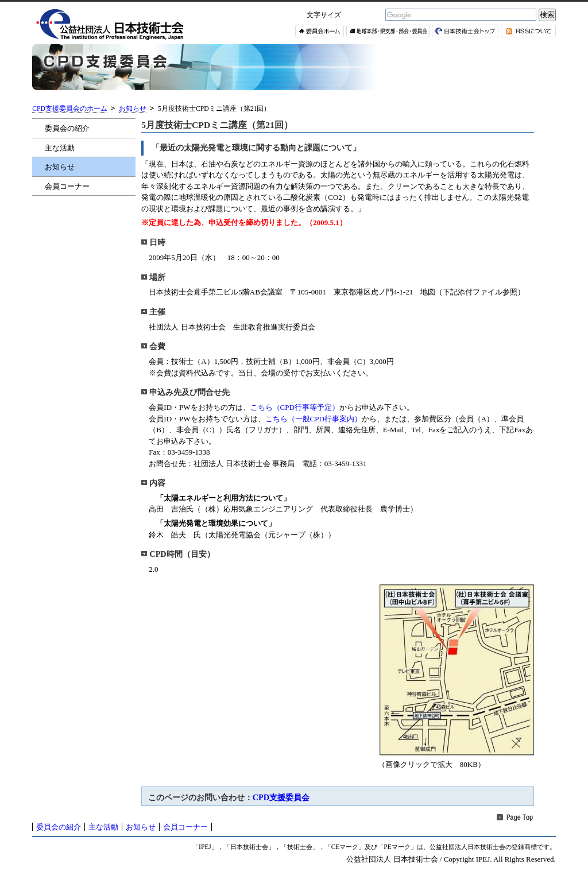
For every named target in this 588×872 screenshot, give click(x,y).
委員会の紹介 (67, 128)
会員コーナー (67, 186)
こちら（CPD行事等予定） (295, 407)
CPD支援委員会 (281, 797)
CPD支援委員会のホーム (70, 109)
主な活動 (60, 148)
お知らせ (133, 109)
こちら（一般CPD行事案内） (314, 419)
